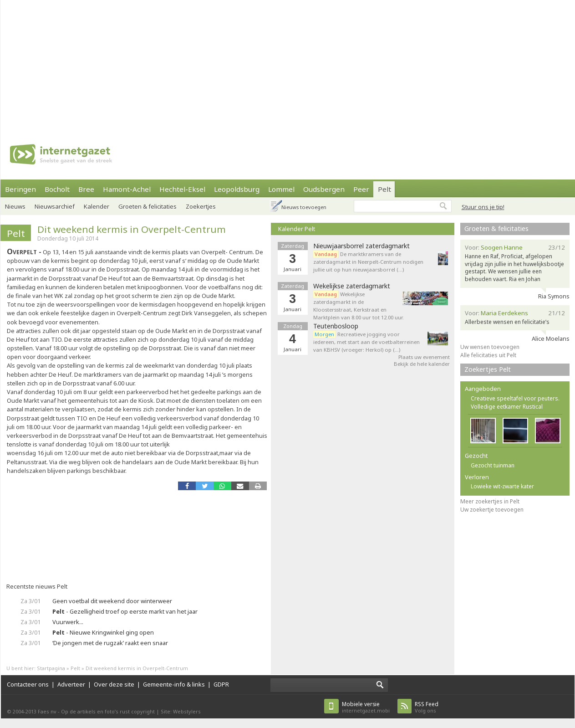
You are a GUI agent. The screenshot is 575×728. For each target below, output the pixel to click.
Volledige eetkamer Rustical (507, 407)
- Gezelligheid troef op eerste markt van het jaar (125, 611)
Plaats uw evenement (424, 357)
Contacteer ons (28, 684)
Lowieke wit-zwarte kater (502, 486)
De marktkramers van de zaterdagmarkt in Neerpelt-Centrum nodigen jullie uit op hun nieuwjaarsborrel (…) (368, 262)
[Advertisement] (219, 64)
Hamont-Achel (127, 189)
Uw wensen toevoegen (490, 347)
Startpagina (51, 668)
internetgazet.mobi (366, 707)
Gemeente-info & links (174, 684)
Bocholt (57, 189)
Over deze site (114, 684)
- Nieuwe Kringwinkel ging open (103, 632)
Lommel (281, 189)
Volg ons (427, 707)
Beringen (20, 189)
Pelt (384, 189)
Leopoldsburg (237, 189)
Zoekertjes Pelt (488, 369)
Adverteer (71, 684)
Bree (86, 189)
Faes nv (47, 711)
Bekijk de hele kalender (422, 364)
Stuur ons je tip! (483, 207)
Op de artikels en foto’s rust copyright (108, 711)
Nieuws (15, 206)
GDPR (221, 684)
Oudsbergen (324, 189)
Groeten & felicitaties (148, 206)
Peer (361, 189)
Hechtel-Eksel (182, 189)
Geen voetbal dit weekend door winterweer (112, 601)
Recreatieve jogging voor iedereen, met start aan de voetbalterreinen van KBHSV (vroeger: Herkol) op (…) (366, 342)
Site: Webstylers (181, 711)
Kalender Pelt (297, 229)
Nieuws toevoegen (304, 207)
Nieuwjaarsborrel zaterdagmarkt (361, 246)
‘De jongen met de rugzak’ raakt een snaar (110, 643)
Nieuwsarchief (55, 206)
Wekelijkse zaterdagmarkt (352, 286)
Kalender (97, 206)
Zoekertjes (201, 206)
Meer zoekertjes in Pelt (490, 501)
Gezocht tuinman (493, 465)
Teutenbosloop (336, 326)
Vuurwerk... (68, 622)
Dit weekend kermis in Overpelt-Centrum (132, 229)
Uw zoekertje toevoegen (492, 510)
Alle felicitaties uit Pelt (488, 355)
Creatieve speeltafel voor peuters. (515, 398)
